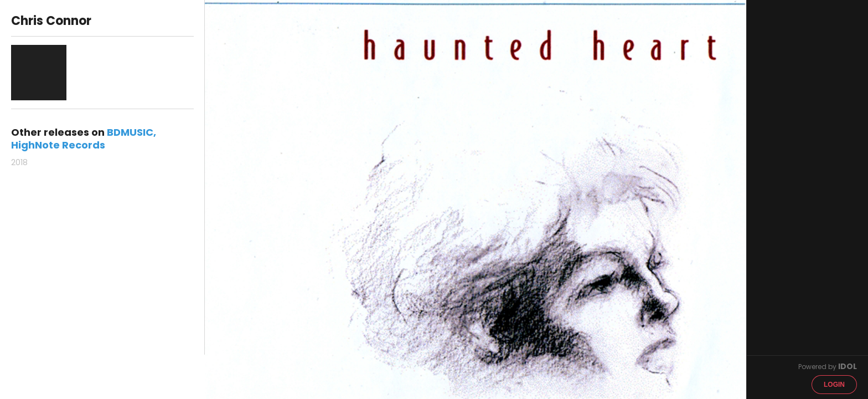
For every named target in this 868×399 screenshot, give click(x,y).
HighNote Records (58, 145)
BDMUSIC (130, 132)
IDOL (848, 366)
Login (834, 385)
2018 (19, 162)
